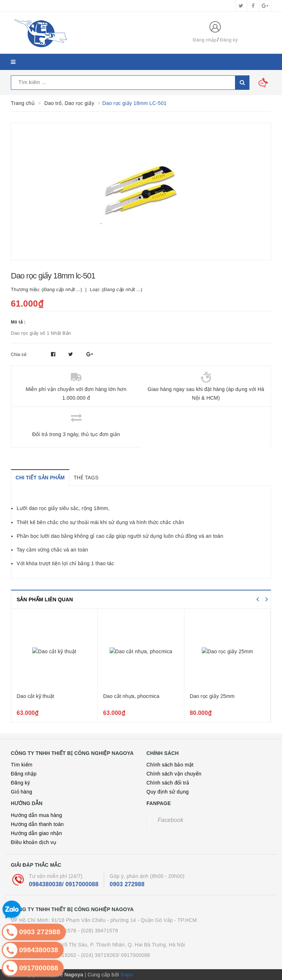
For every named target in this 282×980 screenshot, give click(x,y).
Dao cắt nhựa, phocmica (131, 696)
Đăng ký (229, 40)
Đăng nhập (205, 40)
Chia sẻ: (19, 355)
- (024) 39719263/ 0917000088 (114, 955)
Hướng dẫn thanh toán (37, 824)
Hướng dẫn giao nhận (37, 833)
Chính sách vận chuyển (174, 774)
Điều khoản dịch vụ (34, 842)
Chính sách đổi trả (168, 783)
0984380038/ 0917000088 (64, 884)
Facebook (170, 820)
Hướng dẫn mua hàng (37, 815)
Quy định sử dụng (168, 792)
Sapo (127, 975)
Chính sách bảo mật (170, 765)
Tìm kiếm (22, 765)
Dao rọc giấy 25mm (212, 696)
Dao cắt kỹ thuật (35, 696)
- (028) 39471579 (98, 931)
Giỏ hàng (22, 792)
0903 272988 (127, 884)
